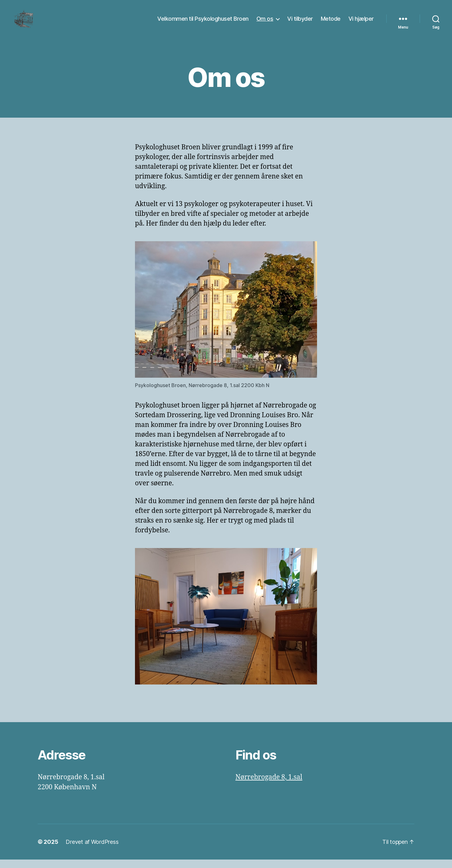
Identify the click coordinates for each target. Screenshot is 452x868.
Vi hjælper (361, 23)
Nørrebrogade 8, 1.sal (269, 786)
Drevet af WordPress (92, 850)
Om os (265, 23)
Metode (331, 23)
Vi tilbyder (300, 23)
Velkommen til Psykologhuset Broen (203, 23)
